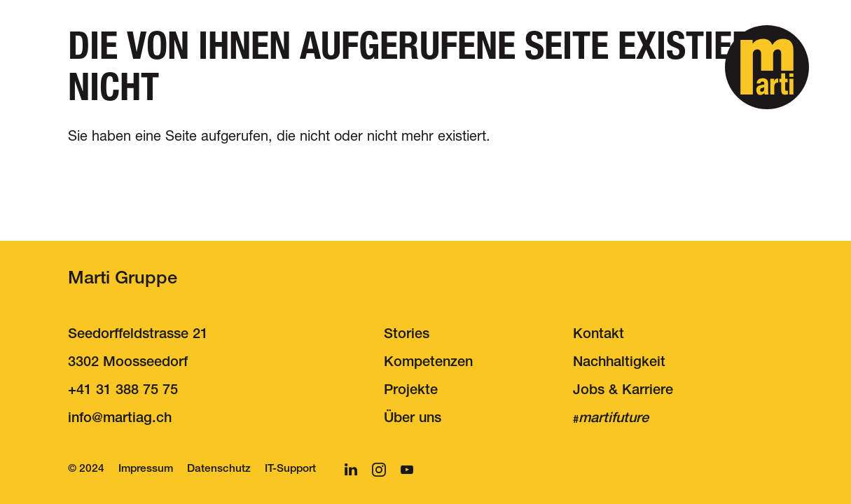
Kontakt (599, 335)
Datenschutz (219, 469)
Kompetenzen (428, 363)
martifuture (614, 419)
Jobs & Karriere (623, 391)
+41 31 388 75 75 (123, 391)
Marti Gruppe (123, 280)
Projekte (411, 391)
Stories (407, 335)
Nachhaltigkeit (619, 363)
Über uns (413, 419)
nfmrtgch (120, 419)
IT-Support (290, 469)
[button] (767, 67)
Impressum (146, 469)
